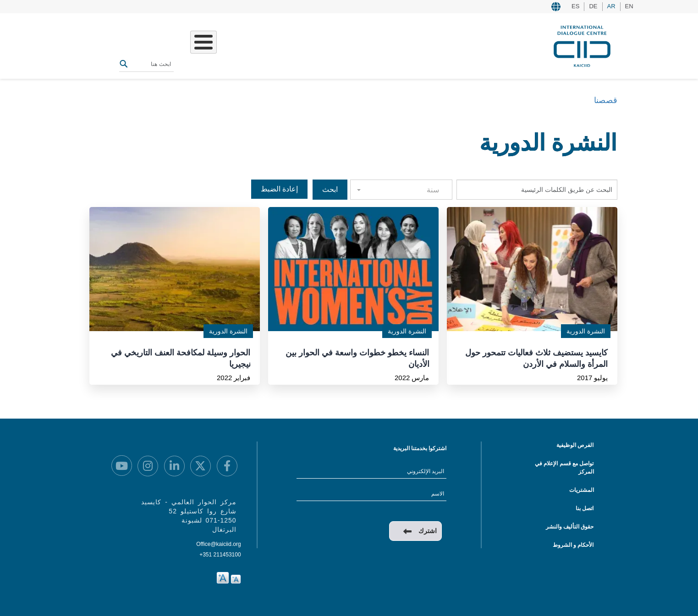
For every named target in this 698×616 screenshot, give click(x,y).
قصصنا (283, 45)
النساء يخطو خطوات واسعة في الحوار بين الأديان (357, 358)
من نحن (338, 45)
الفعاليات (251, 45)
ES (575, 6)
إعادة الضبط (279, 189)
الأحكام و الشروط (573, 545)
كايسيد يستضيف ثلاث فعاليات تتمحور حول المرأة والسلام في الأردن (536, 358)
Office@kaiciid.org (218, 544)
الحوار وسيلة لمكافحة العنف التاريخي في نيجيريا (181, 358)
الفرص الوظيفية (575, 445)
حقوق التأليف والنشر (570, 527)
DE (593, 6)
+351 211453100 (220, 555)
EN (629, 6)
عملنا (310, 45)
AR (611, 6)
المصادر (217, 45)
